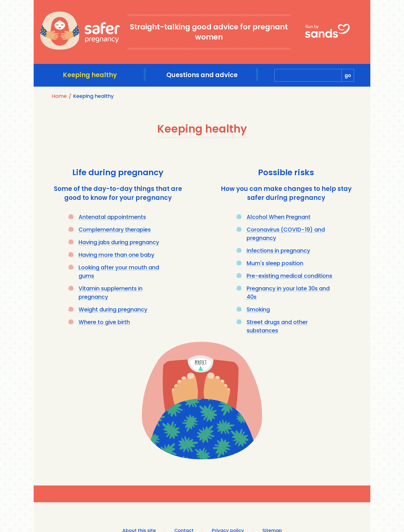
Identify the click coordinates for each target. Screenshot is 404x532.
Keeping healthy (90, 75)
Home (59, 96)
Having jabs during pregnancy (121, 242)
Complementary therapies (115, 230)
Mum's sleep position (276, 263)
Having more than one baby (118, 255)
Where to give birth (105, 322)
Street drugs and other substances (278, 326)
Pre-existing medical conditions (291, 276)
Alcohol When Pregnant (279, 217)
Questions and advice (202, 75)
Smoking (259, 309)
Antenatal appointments (113, 217)
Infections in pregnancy (279, 251)
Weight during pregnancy (114, 309)
